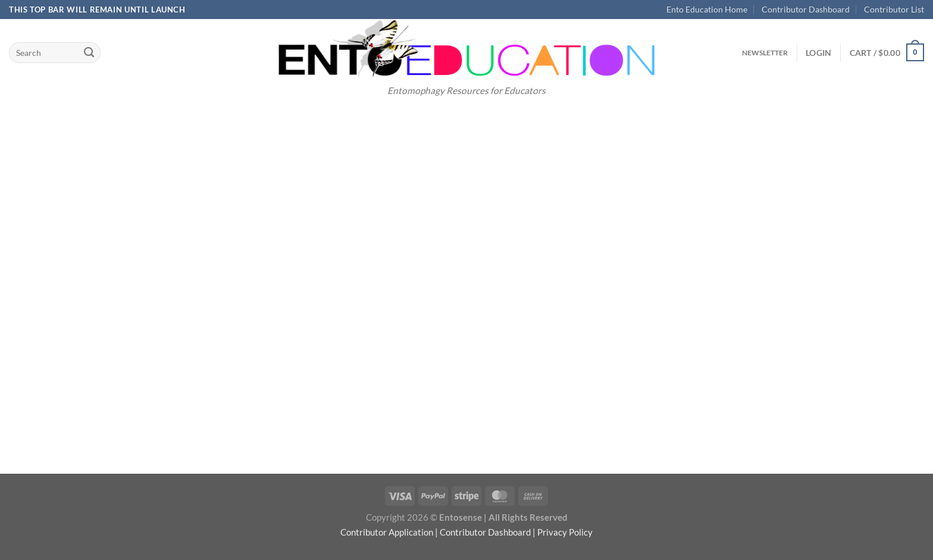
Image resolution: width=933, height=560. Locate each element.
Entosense (461, 517)
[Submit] (89, 52)
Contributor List (894, 9)
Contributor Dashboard (806, 9)
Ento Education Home (707, 9)
